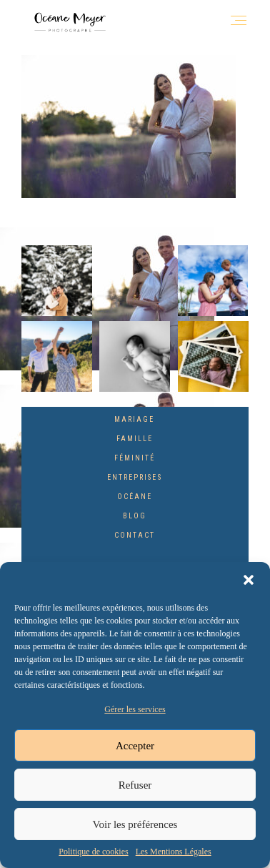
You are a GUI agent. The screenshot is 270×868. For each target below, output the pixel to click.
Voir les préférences (135, 824)
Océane (135, 497)
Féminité (135, 458)
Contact (135, 535)
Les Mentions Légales (174, 852)
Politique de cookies (93, 852)
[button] (249, 580)
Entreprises (134, 477)
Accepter (135, 746)
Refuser (135, 785)
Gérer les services (135, 709)
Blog (135, 516)
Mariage (134, 419)
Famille (135, 439)
